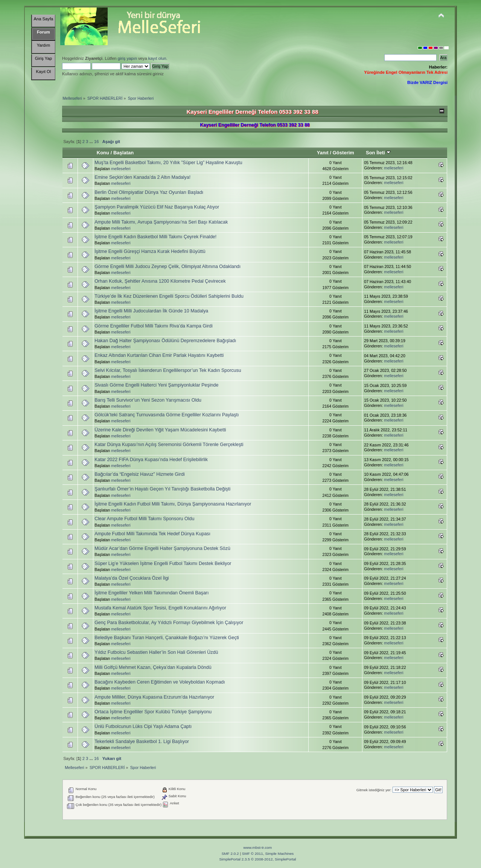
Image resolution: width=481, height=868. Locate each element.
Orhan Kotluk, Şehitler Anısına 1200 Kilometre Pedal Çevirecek (160, 281)
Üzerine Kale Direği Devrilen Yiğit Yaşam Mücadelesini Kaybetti (160, 430)
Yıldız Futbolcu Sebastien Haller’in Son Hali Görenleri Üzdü (156, 652)
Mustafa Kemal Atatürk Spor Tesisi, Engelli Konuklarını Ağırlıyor (160, 608)
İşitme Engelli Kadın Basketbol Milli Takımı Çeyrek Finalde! (155, 237)
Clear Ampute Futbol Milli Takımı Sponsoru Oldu (144, 519)
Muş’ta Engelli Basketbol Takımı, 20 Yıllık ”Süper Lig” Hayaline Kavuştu (168, 163)
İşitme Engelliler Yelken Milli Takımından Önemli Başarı (151, 593)
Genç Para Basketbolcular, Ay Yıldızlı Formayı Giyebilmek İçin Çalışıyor (169, 623)
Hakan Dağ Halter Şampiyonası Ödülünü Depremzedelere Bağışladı (165, 341)
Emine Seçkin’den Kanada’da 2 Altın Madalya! (142, 177)
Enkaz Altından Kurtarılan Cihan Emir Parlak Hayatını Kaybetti (159, 355)
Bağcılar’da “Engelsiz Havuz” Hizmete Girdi (140, 474)
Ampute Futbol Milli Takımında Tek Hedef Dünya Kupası (152, 534)
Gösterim (343, 153)
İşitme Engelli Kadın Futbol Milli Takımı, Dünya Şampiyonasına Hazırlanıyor (173, 504)
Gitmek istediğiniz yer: (374, 790)
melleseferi (121, 169)
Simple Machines (279, 854)
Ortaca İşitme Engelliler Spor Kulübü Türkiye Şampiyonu (153, 712)
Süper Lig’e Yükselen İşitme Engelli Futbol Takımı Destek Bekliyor (163, 563)
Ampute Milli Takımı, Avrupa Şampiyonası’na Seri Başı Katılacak (161, 222)
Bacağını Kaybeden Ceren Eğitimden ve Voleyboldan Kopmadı (160, 682)
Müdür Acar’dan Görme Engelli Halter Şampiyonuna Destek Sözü (162, 548)
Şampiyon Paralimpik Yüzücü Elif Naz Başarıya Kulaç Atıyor (157, 207)
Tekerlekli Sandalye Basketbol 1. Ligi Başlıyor (142, 742)
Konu (103, 153)
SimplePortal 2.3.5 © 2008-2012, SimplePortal (257, 859)
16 (96, 142)
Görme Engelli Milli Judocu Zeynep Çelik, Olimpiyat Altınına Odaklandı (167, 266)
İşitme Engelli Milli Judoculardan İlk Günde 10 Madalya (151, 311)
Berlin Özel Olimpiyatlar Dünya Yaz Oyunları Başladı (149, 192)
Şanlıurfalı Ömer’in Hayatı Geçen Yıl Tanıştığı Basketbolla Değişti (162, 489)
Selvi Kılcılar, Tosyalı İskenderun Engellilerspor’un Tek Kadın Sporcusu (168, 370)
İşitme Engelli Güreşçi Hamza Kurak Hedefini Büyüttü (150, 251)
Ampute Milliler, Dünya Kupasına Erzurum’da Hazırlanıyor (154, 697)
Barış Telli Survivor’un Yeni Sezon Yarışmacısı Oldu (148, 400)
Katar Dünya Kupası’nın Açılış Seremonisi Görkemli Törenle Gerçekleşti (169, 445)
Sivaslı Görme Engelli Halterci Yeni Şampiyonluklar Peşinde (156, 385)
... (91, 142)
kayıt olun (157, 58)
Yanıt (323, 153)
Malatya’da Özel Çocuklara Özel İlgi (132, 578)
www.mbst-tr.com (258, 847)
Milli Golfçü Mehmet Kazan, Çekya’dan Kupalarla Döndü (153, 667)
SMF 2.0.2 (230, 854)
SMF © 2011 (253, 854)
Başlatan (123, 153)
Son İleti (378, 153)
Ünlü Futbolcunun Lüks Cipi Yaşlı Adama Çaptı (143, 726)
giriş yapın (127, 58)
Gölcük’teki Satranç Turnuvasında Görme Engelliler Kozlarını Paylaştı (167, 415)
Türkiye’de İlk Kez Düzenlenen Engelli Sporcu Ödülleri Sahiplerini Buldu (169, 296)
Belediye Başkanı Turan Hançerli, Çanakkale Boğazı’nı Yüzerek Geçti (167, 638)
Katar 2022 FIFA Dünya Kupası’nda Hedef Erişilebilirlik (151, 460)
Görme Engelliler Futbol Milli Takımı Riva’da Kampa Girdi (154, 326)
